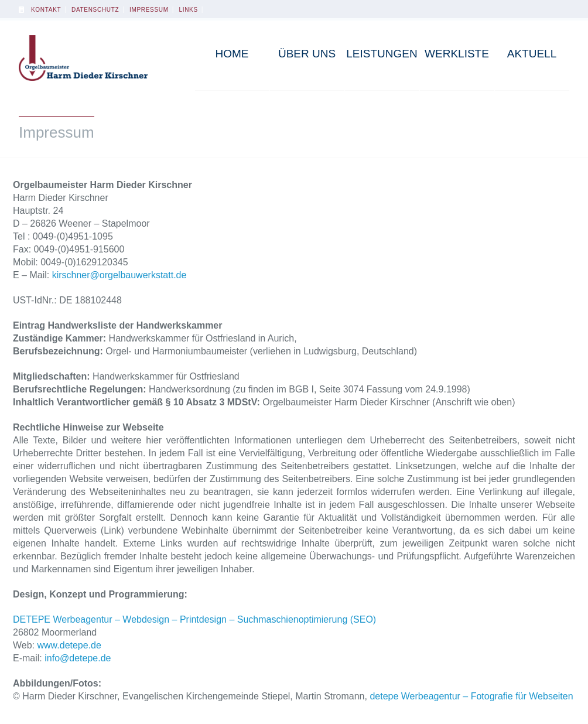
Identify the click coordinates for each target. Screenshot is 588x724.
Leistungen (382, 54)
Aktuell (532, 54)
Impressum (149, 10)
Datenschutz (95, 10)
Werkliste (457, 54)
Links (188, 10)
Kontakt (46, 10)
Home (232, 54)
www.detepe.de (69, 645)
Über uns (307, 54)
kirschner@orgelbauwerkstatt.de (119, 275)
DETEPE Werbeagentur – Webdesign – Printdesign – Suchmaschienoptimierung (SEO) (194, 619)
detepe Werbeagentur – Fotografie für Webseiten (471, 696)
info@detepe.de (78, 658)
